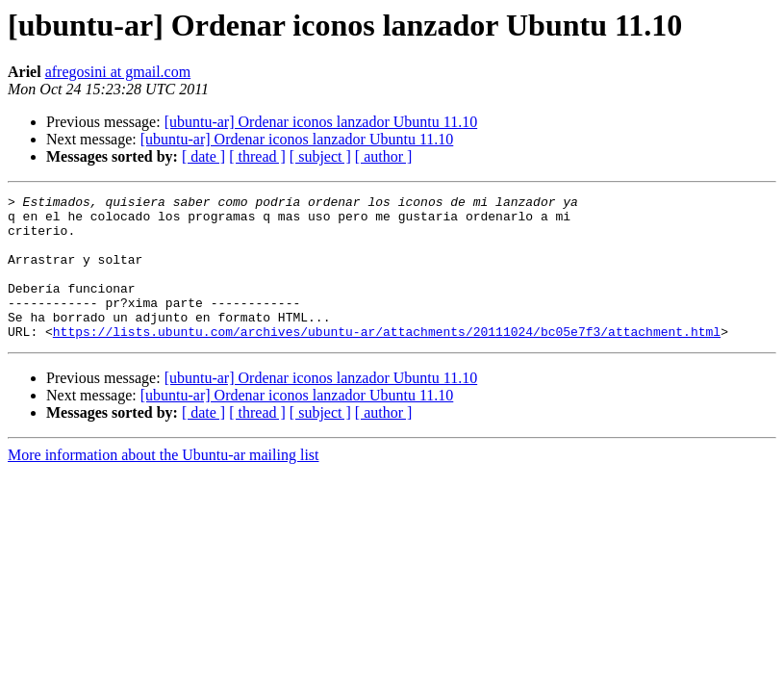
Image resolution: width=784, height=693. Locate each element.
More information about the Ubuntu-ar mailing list (164, 484)
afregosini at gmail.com (118, 72)
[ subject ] (320, 156)
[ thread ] (257, 156)
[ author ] (384, 156)
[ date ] (203, 156)
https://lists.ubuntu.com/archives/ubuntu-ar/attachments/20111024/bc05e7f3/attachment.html (387, 360)
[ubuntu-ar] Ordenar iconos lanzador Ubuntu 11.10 (321, 122)
